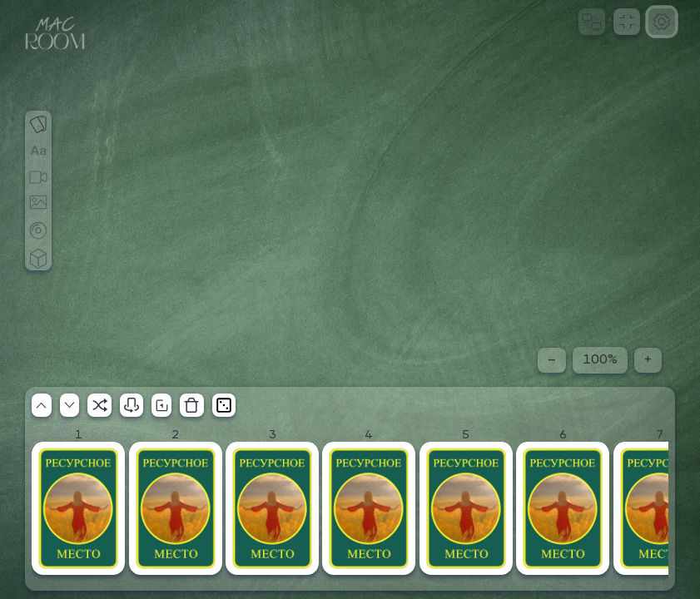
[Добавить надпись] (38, 138)
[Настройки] (662, 22)
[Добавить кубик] (38, 245)
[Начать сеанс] (592, 22)
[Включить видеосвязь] (38, 165)
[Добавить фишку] (38, 218)
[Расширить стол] (60, 390)
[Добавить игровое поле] (38, 191)
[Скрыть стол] (106, 390)
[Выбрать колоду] (38, 111)
